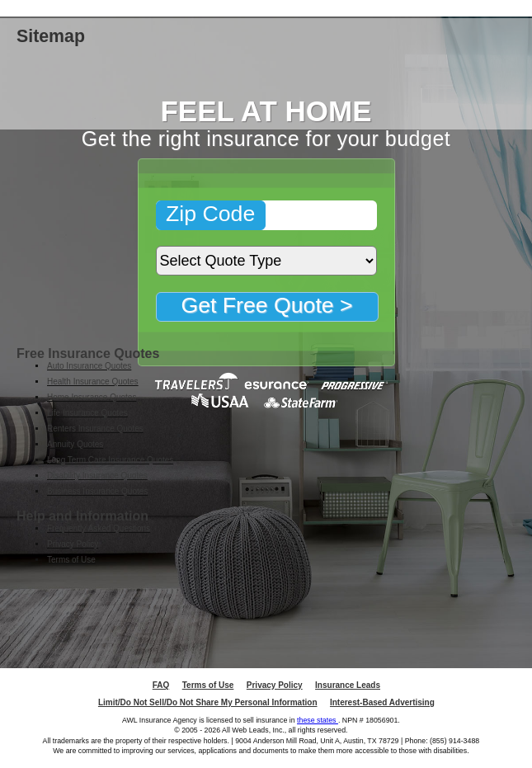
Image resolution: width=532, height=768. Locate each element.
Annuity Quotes (75, 444)
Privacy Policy (73, 544)
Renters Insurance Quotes (95, 429)
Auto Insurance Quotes (89, 366)
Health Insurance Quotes (93, 382)
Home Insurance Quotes (92, 397)
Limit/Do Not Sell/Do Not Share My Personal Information (208, 702)
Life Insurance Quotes (87, 413)
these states (318, 720)
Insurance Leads (348, 685)
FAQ (161, 685)
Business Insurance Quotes (97, 491)
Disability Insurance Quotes (97, 476)
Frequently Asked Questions (99, 528)
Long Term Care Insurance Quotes (110, 460)
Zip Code (210, 214)
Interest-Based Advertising (382, 702)
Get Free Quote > (266, 305)
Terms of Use (71, 560)
